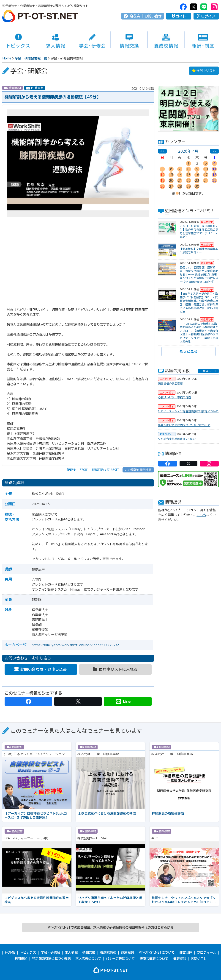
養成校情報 (166, 40)
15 (188, 175)
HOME (10, 952)
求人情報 (56, 40)
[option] (188, 109)
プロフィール (207, 952)
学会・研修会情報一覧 (31, 58)
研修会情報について (154, 958)
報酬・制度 (203, 40)
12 (162, 175)
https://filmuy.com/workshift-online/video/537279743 (76, 645)
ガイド (179, 16)
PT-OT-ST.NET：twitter (194, 7)
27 (171, 186)
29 (188, 186)
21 (180, 180)
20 (171, 180)
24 (206, 180)
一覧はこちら (208, 371)
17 (206, 175)
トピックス (18, 40)
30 (197, 186)
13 (171, 175)
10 (206, 169)
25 (214, 180)
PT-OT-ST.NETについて (157, 952)
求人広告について (88, 958)
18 (214, 175)
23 (197, 180)
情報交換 (129, 40)
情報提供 (180, 958)
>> (214, 151)
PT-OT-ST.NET (40, 16)
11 (214, 169)
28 (180, 186)
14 (180, 175)
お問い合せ (153, 16)
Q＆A (135, 16)
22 (188, 180)
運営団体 (186, 952)
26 (162, 186)
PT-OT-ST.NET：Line (204, 7)
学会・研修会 (92, 40)
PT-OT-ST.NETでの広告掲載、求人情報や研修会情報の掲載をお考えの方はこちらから (110, 927)
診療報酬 (127, 952)
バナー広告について (120, 958)
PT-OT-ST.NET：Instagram (214, 7)
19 (162, 180)
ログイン (206, 16)
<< (162, 151)
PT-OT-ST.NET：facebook (183, 7)
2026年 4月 (188, 151)
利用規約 (21, 958)
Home (7, 58)
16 (197, 175)
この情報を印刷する (138, 470)
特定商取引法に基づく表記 (51, 958)
